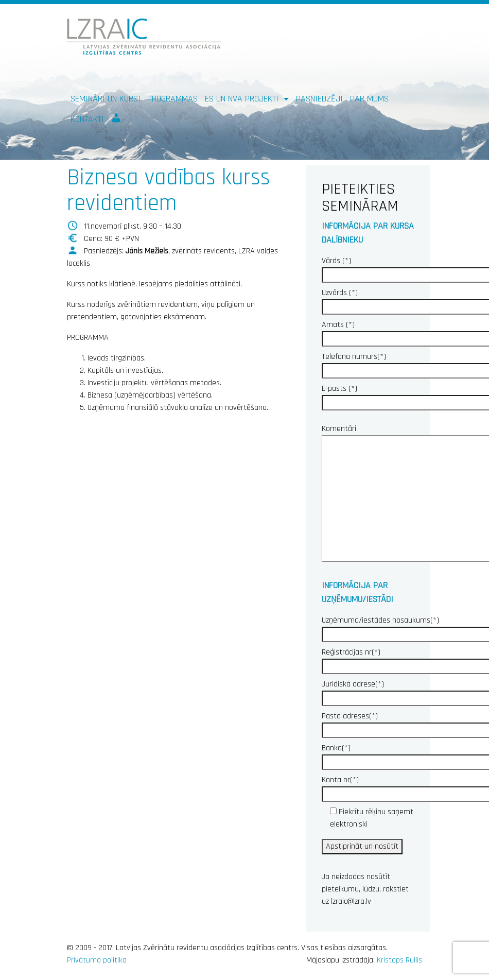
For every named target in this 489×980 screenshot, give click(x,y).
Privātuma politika (97, 960)
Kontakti (87, 119)
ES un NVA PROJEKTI (243, 99)
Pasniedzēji (319, 99)
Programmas (172, 99)
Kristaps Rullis (399, 960)
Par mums (369, 99)
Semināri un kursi (106, 99)
